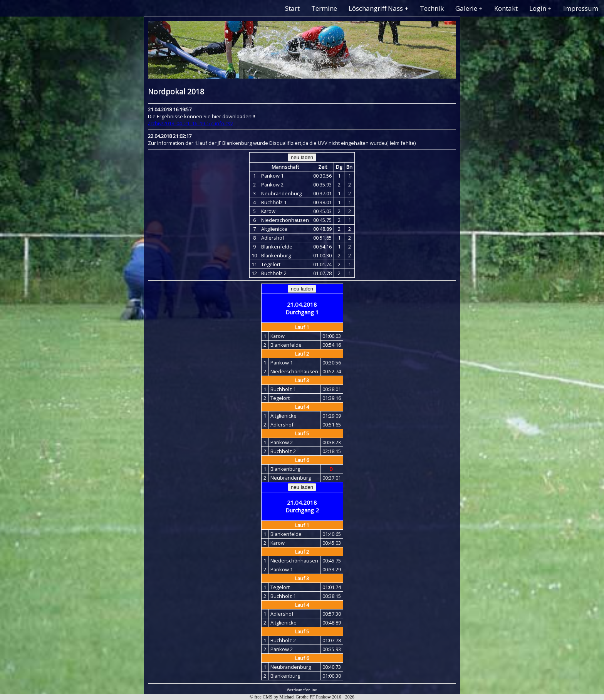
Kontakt (506, 8)
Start (292, 8)
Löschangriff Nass (376, 8)
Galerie (466, 8)
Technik (432, 8)
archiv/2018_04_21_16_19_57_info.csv (190, 123)
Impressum (581, 8)
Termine (324, 8)
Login (538, 8)
